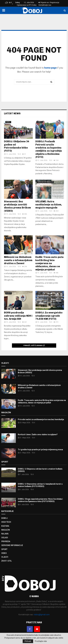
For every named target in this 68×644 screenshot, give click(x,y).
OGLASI (5, 538)
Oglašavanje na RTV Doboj (27, 5)
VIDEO (4, 553)
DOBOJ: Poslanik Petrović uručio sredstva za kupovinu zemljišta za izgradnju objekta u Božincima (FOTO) (49, 149)
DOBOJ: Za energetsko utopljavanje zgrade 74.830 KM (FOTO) (49, 316)
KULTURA (5, 526)
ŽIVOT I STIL (7, 561)
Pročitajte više (41, 641)
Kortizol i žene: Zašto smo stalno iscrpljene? (38, 434)
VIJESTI (9, 182)
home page (50, 68)
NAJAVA (5, 534)
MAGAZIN (6, 530)
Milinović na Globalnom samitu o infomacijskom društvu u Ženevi (18, 260)
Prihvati (28, 641)
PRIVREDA (6, 541)
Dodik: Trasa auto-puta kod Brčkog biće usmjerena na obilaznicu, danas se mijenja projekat (49, 263)
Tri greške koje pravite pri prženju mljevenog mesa (40, 450)
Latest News (12, 113)
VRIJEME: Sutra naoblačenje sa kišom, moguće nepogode (49, 205)
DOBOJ (8, 122)
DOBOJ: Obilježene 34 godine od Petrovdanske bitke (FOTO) (17, 146)
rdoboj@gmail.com (42, 615)
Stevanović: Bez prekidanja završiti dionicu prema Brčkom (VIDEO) (17, 206)
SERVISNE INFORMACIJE (45, 182)
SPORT (4, 549)
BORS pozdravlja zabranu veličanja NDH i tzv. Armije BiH (18, 316)
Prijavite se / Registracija (49, 3)
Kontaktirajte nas (45, 5)
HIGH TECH (6, 522)
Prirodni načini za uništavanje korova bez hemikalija (41, 419)
